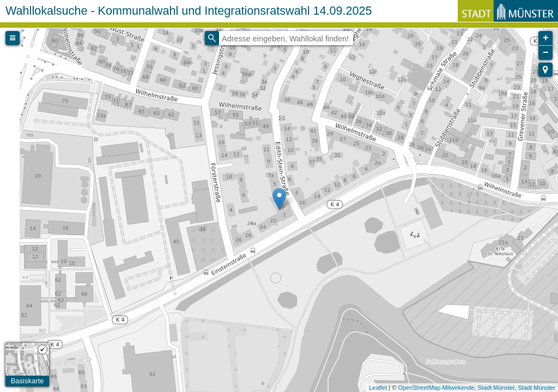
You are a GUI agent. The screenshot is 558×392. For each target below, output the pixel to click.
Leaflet (378, 388)
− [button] (546, 53)
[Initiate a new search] (212, 38)
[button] (545, 70)
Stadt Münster (496, 388)
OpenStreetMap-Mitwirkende (436, 388)
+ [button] (546, 38)
